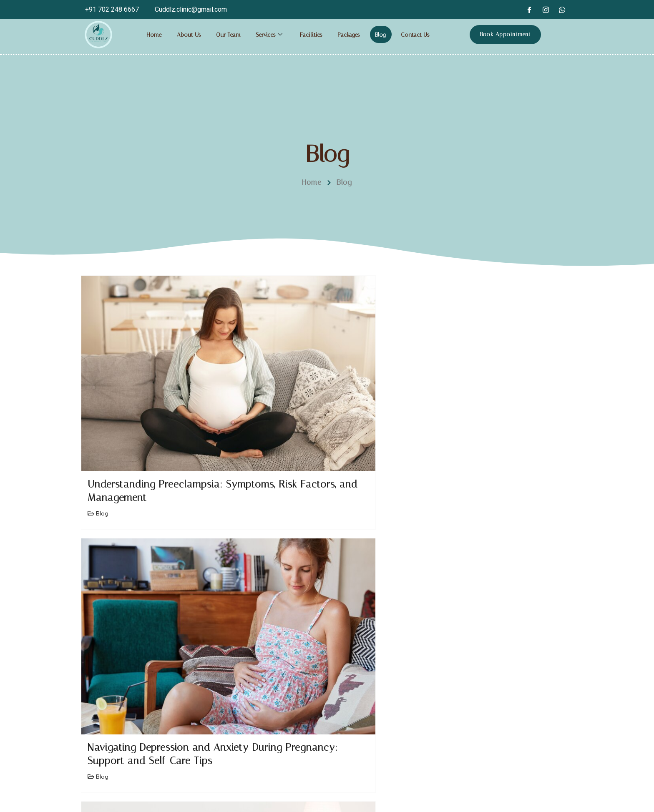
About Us (189, 35)
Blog (386, 35)
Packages (353, 35)
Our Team (229, 35)
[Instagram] (546, 10)
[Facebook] (529, 10)
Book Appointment (505, 34)
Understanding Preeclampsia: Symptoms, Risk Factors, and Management (155, 407)
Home (153, 35)
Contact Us (421, 35)
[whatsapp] (562, 10)
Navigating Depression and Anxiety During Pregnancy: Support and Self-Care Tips (317, 407)
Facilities (314, 35)
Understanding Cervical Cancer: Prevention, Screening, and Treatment (490, 407)
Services (272, 35)
